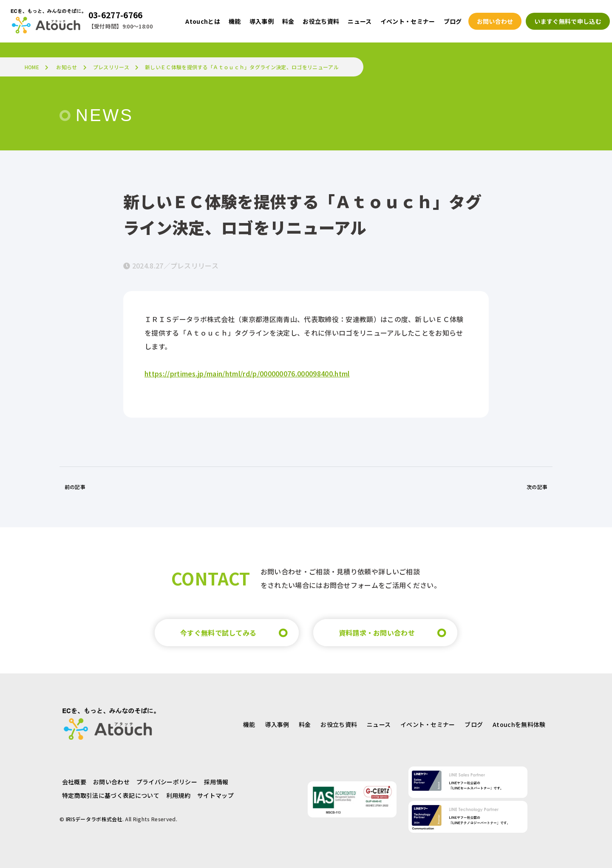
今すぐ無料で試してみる (218, 633)
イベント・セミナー (428, 724)
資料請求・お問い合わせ (377, 633)
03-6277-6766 (116, 15)
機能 (249, 724)
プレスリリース (111, 67)
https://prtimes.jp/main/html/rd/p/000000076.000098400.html (247, 373)
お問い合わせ (111, 782)
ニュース (379, 724)
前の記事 (75, 487)
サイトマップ (215, 795)
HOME (32, 67)
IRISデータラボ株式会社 (94, 819)
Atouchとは (203, 21)
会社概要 (74, 782)
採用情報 (216, 782)
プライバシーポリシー (167, 782)
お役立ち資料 (339, 724)
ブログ (474, 724)
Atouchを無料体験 (519, 724)
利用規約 (178, 795)
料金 (305, 724)
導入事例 (277, 724)
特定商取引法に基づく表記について (111, 795)
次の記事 (537, 487)
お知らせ (67, 67)
